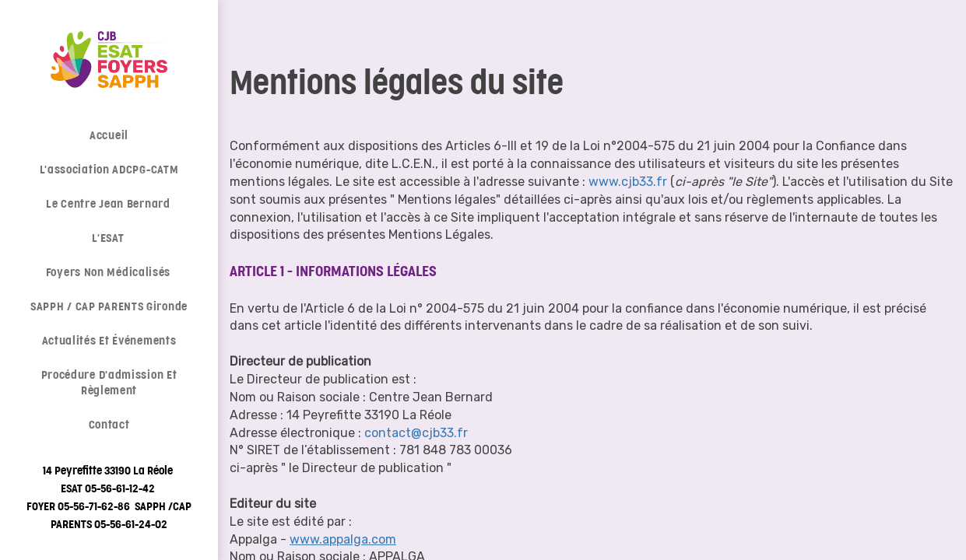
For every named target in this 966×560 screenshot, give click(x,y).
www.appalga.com (343, 539)
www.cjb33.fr (628, 182)
